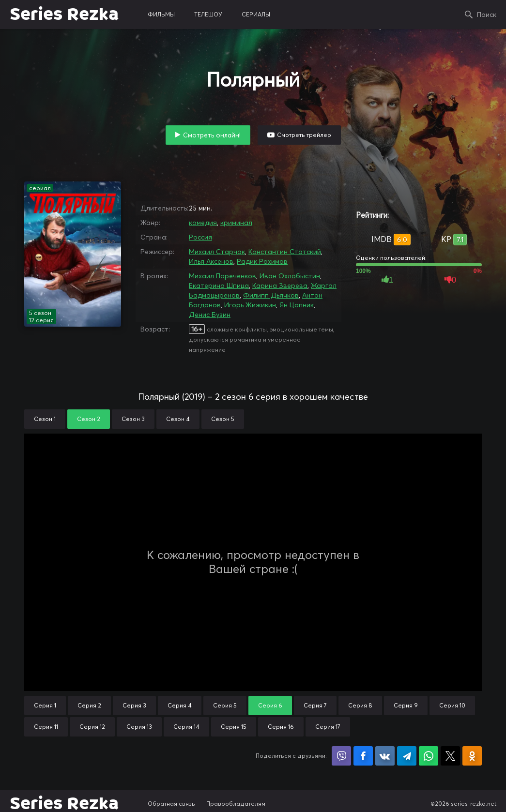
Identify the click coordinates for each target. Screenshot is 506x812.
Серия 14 (186, 727)
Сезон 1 (45, 419)
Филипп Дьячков (271, 295)
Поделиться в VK (385, 756)
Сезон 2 (89, 419)
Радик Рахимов (262, 261)
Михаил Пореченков (222, 276)
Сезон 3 (133, 419)
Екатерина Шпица (219, 286)
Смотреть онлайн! (212, 135)
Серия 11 (46, 727)
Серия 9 (406, 705)
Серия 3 (134, 705)
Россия (200, 237)
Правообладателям (236, 804)
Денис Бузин (210, 315)
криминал (236, 223)
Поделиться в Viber (341, 756)
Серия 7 (315, 705)
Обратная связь (171, 804)
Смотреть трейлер (304, 135)
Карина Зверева (280, 286)
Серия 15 (234, 727)
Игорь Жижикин (250, 305)
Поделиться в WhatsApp (429, 756)
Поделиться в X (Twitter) (450, 756)
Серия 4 (180, 705)
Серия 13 (139, 727)
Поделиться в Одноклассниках (472, 756)
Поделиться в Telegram (407, 756)
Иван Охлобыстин (290, 276)
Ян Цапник (297, 305)
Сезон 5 (223, 419)
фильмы (161, 14)
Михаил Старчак (217, 252)
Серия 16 (281, 727)
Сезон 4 (178, 419)
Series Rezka (64, 15)
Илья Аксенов (211, 261)
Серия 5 (225, 705)
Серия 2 (89, 705)
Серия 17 (328, 727)
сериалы (256, 14)
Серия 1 (45, 705)
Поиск (487, 15)
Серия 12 (92, 727)
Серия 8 (360, 705)
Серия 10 (452, 705)
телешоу (208, 14)
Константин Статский (285, 252)
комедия (203, 223)
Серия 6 (270, 705)
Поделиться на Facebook (363, 756)
